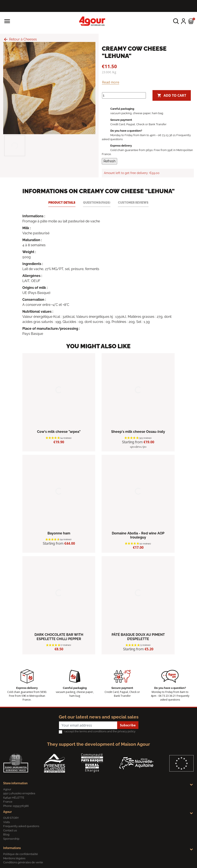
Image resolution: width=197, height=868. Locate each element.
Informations (12, 848)
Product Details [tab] (62, 202)
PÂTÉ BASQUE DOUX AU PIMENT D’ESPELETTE (138, 637)
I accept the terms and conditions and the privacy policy (100, 731)
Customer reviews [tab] (133, 202)
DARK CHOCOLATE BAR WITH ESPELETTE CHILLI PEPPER (59, 637)
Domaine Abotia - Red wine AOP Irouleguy (138, 535)
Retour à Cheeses (20, 39)
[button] (176, 21)
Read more (111, 82)
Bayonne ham (59, 533)
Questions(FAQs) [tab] (97, 202)
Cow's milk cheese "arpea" (59, 432)
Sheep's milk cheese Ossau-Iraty (138, 432)
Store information (15, 783)
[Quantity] (124, 95)
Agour (7, 812)
